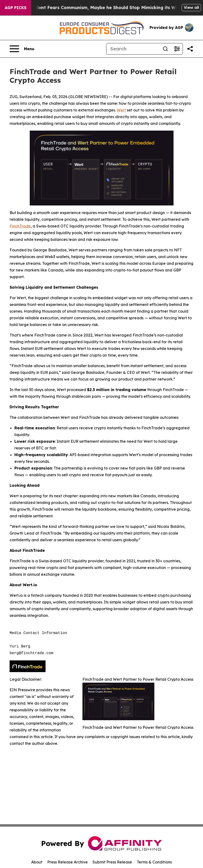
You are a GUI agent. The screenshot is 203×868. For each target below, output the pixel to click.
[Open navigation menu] (22, 49)
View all (191, 7)
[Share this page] (190, 49)
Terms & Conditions (154, 862)
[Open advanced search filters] (177, 49)
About (37, 862)
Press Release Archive (67, 862)
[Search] (133, 49)
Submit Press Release (112, 862)
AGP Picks (16, 8)
